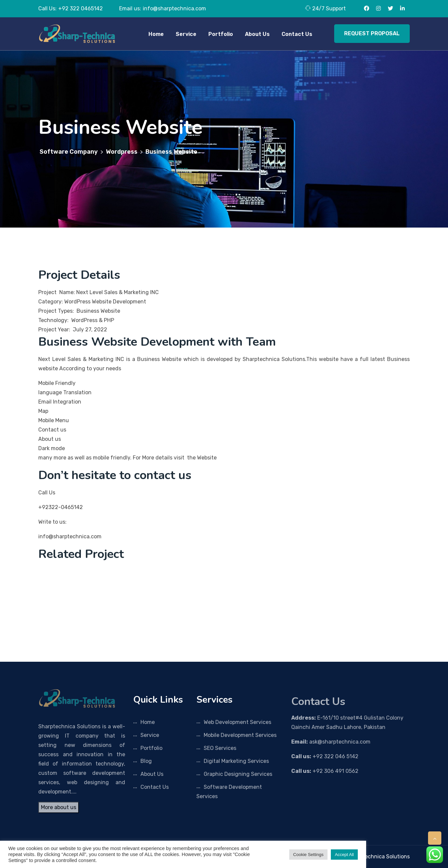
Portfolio (221, 34)
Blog (146, 761)
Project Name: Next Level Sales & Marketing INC (99, 292)
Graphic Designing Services (238, 774)
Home (156, 34)
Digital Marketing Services (236, 761)
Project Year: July (61, 330)
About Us (257, 34)
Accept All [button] (344, 855)
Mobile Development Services (240, 735)
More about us (59, 807)
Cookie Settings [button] (308, 855)
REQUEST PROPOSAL (372, 33)
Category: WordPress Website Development (93, 302)
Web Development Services (237, 722)
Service (186, 34)
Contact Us (297, 34)
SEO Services (220, 748)
